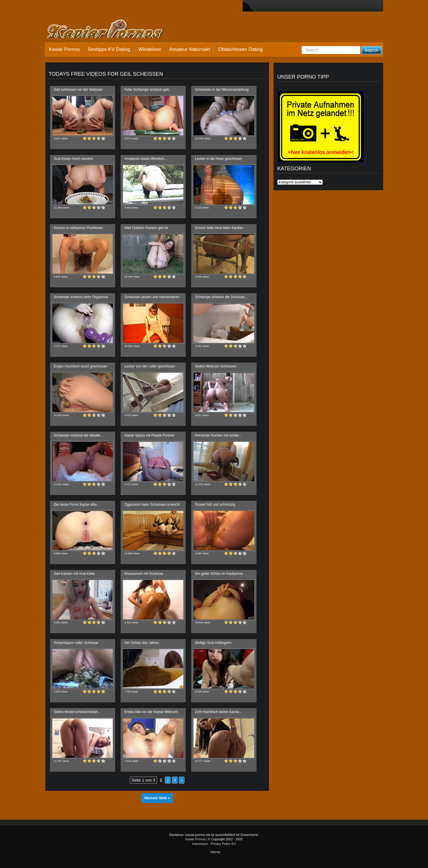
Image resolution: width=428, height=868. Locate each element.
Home (216, 852)
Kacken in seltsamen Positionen (78, 228)
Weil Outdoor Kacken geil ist (146, 228)
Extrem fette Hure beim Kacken (219, 228)
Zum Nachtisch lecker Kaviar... (218, 712)
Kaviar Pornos (64, 49)
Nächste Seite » (157, 798)
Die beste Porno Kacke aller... (77, 505)
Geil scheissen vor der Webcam (78, 90)
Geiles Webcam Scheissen (216, 366)
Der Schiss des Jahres (142, 643)
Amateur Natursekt (190, 49)
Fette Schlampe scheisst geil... (148, 90)
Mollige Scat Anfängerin (213, 643)
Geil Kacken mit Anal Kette (74, 574)
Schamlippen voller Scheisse (76, 643)
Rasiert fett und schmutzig (215, 505)
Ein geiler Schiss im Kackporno (219, 574)
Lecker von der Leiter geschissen (150, 366)
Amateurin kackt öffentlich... (146, 159)
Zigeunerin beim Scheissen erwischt (152, 505)
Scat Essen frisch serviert (73, 159)
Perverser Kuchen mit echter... (218, 435)
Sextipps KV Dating (109, 49)
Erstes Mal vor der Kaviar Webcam (151, 712)
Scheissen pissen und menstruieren (152, 297)
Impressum (200, 844)
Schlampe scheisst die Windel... (78, 435)
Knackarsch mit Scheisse (144, 574)
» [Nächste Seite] (182, 780)
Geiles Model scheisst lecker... (77, 712)
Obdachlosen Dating (240, 49)
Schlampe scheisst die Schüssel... (221, 297)
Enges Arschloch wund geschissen (81, 366)
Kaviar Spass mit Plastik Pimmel (149, 435)
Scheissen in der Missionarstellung (222, 90)
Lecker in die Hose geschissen (218, 159)
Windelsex (150, 49)
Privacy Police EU (223, 844)
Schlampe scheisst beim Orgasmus (81, 297)
